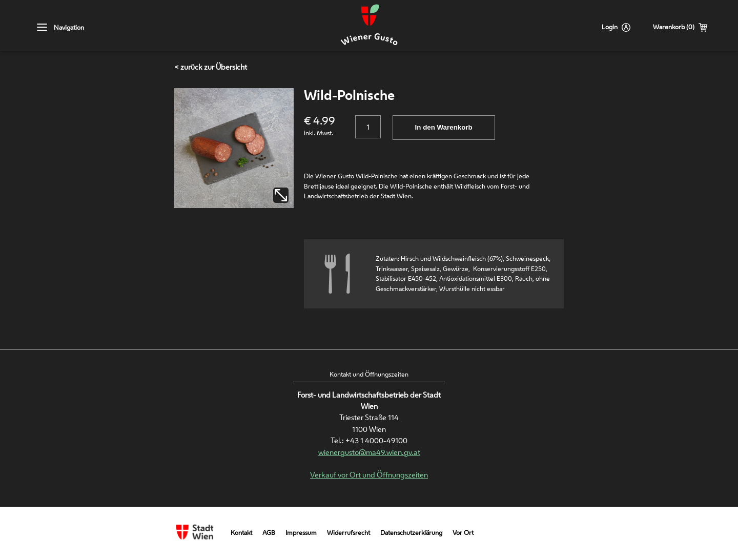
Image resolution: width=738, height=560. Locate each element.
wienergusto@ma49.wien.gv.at (369, 452)
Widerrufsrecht (348, 533)
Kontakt (241, 533)
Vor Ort (463, 533)
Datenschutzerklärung (411, 533)
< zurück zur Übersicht (211, 67)
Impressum (301, 533)
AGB (269, 533)
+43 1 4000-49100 (376, 440)
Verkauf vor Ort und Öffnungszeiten (369, 475)
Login (610, 27)
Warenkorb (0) (674, 27)
